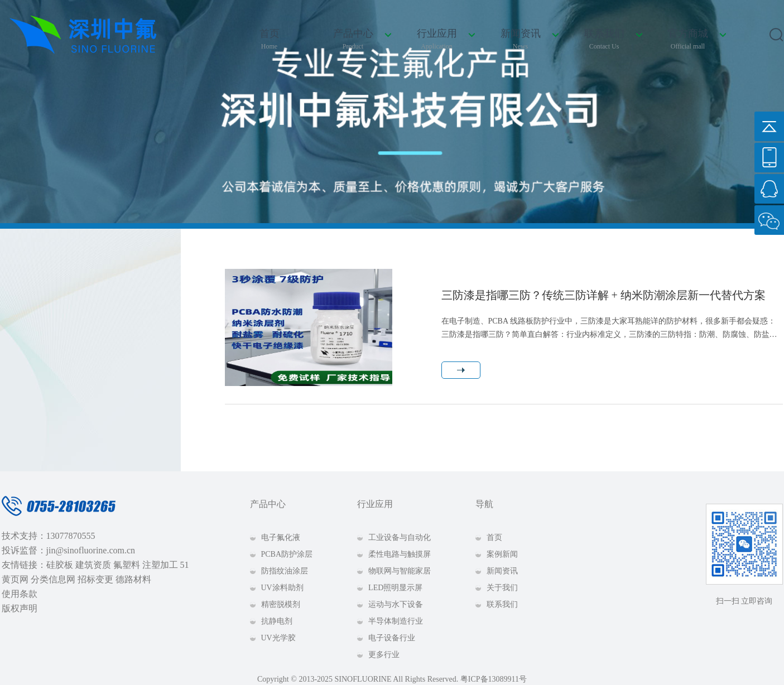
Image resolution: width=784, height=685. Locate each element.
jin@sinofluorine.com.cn (91, 550)
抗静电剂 (277, 621)
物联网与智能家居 (400, 571)
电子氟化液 (281, 537)
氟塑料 (127, 565)
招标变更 (95, 579)
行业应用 (437, 40)
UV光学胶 (278, 638)
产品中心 (353, 40)
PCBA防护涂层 (287, 554)
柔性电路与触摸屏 (400, 554)
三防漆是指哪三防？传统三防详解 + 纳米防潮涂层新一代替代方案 (603, 295)
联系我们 (604, 40)
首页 (270, 40)
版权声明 (20, 608)
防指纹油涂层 (285, 571)
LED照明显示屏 (395, 588)
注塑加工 (160, 565)
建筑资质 (93, 565)
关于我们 (502, 588)
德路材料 (133, 579)
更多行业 (384, 655)
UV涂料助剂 (282, 588)
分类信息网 (53, 579)
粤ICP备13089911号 (494, 679)
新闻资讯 (521, 40)
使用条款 (20, 594)
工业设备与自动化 (400, 537)
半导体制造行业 (396, 621)
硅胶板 (60, 565)
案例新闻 (502, 554)
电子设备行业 (392, 638)
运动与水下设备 (396, 604)
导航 (484, 504)
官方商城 (688, 40)
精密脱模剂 (281, 604)
